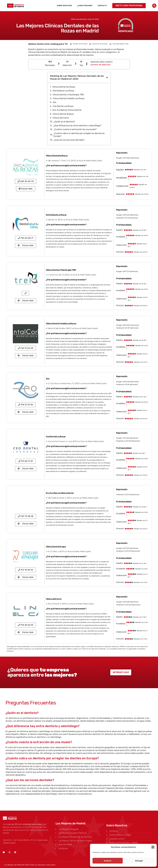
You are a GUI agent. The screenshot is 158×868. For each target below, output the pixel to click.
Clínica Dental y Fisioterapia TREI (68, 95)
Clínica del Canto (61, 118)
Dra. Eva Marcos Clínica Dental (67, 110)
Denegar (139, 861)
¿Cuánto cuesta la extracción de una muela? (75, 129)
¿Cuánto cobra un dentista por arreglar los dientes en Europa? (79, 135)
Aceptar (108, 861)
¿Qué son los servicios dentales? (69, 140)
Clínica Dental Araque (63, 114)
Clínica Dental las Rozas (64, 87)
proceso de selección (101, 65)
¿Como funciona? (85, 6)
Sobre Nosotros (64, 6)
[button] (153, 847)
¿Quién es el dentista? (64, 122)
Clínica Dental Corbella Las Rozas (69, 98)
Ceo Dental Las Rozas (63, 106)
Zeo (54, 102)
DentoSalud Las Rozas (63, 91)
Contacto (102, 6)
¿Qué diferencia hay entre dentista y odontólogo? (77, 126)
